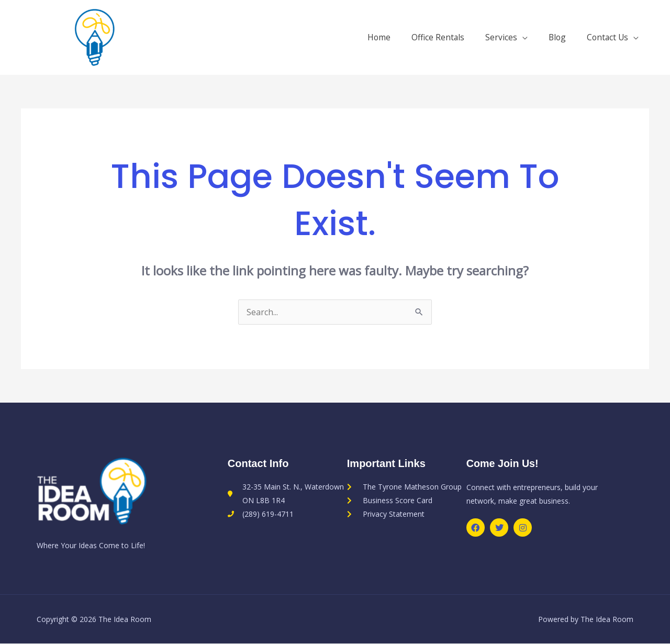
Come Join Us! (503, 464)
